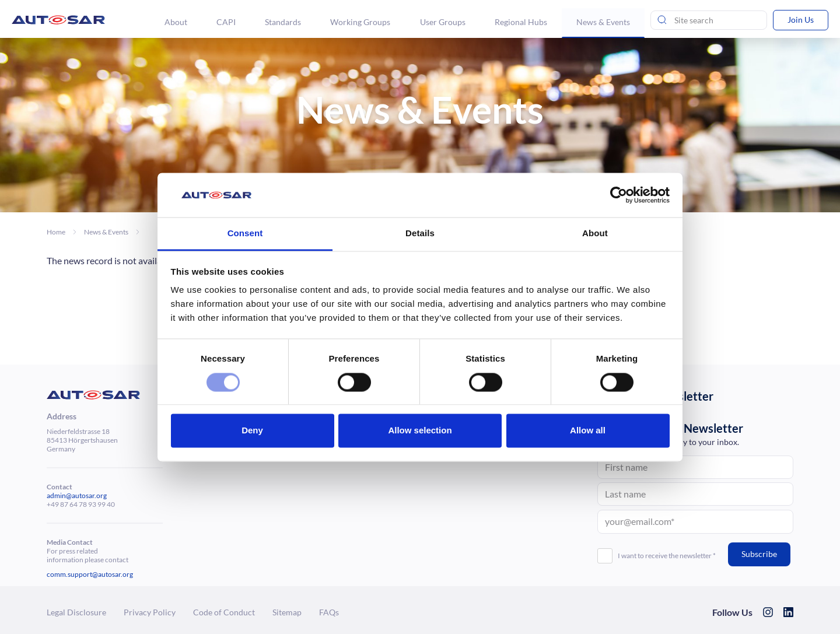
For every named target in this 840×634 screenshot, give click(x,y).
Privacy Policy (150, 612)
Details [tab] (420, 234)
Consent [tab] (245, 234)
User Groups (443, 22)
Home (56, 232)
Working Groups (361, 22)
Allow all (588, 431)
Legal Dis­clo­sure (76, 612)
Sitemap (287, 612)
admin (56, 495)
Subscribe (759, 554)
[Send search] (662, 20)
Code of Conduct (224, 612)
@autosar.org (86, 495)
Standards (283, 22)
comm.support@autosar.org (90, 574)
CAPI (227, 22)
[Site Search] (709, 20)
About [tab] (595, 234)
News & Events (603, 22)
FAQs (329, 612)
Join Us (801, 20)
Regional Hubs (521, 22)
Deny (252, 431)
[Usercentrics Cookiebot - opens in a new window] (619, 195)
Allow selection (420, 431)
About (176, 22)
